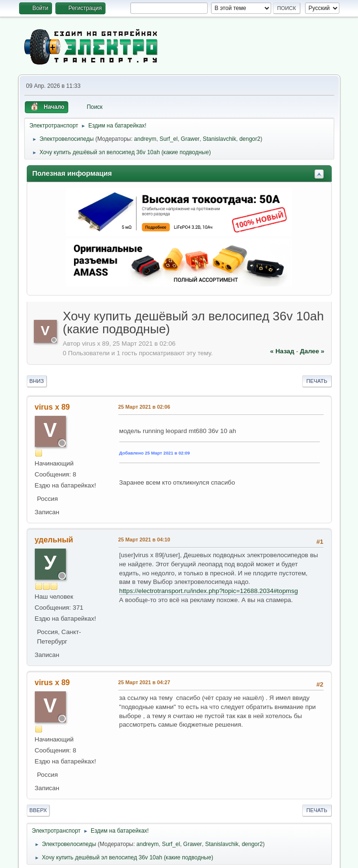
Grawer (190, 139)
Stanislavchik (220, 139)
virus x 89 (53, 407)
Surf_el (168, 139)
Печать (317, 381)
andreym (145, 139)
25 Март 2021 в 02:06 (144, 407)
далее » (312, 351)
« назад (282, 351)
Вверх (38, 810)
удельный (54, 540)
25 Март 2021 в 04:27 (144, 682)
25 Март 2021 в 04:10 (144, 540)
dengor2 (250, 139)
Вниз (37, 381)
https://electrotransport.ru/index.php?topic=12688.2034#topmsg (209, 591)
